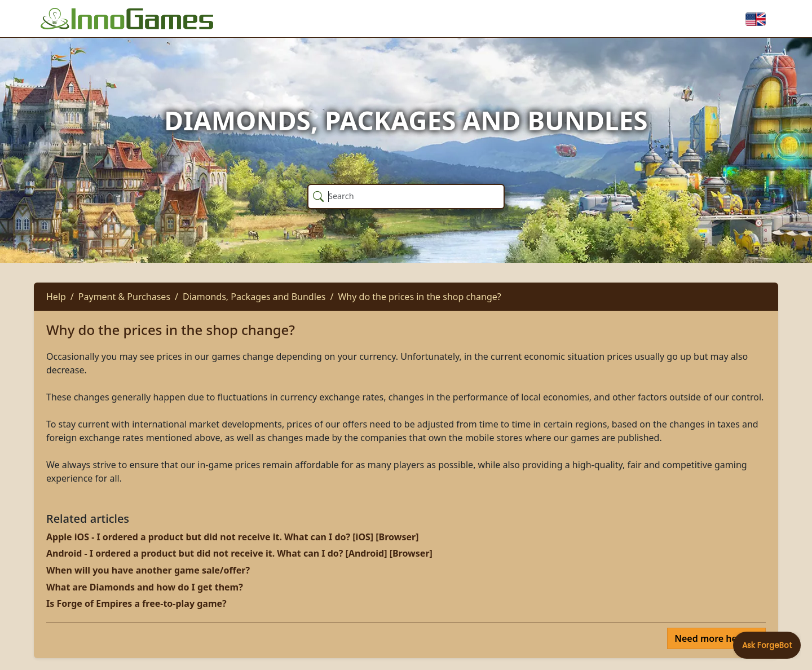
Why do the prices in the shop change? (419, 297)
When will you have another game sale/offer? (148, 570)
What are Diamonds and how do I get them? (145, 587)
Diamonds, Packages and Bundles (254, 297)
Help (56, 297)
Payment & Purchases (124, 297)
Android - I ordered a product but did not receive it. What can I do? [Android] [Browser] (239, 553)
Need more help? (713, 638)
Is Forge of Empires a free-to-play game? (136, 603)
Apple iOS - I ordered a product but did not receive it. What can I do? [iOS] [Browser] (233, 537)
